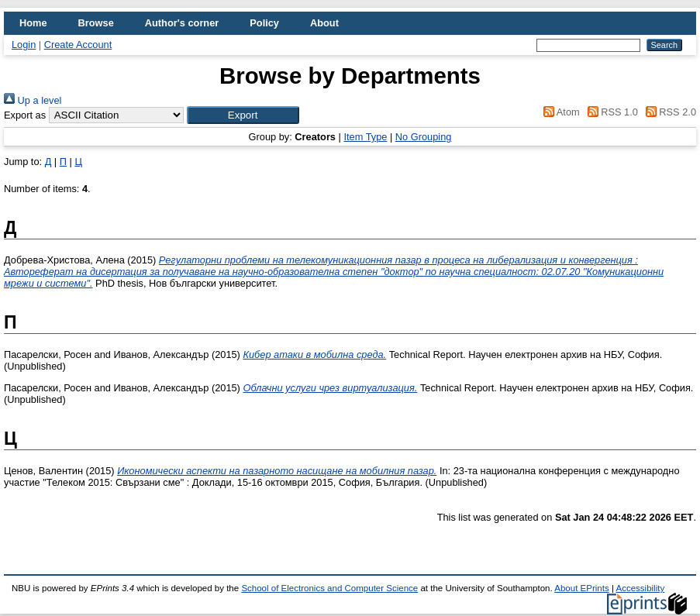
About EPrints (581, 588)
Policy (264, 23)
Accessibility (640, 588)
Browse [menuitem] (96, 23)
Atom (559, 112)
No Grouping (424, 137)
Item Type (365, 137)
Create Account (78, 45)
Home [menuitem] (33, 23)
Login (24, 45)
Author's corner (182, 23)
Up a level (33, 100)
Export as (25, 115)
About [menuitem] (324, 23)
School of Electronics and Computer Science (329, 588)
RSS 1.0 (610, 112)
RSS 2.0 (668, 112)
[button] (243, 115)
